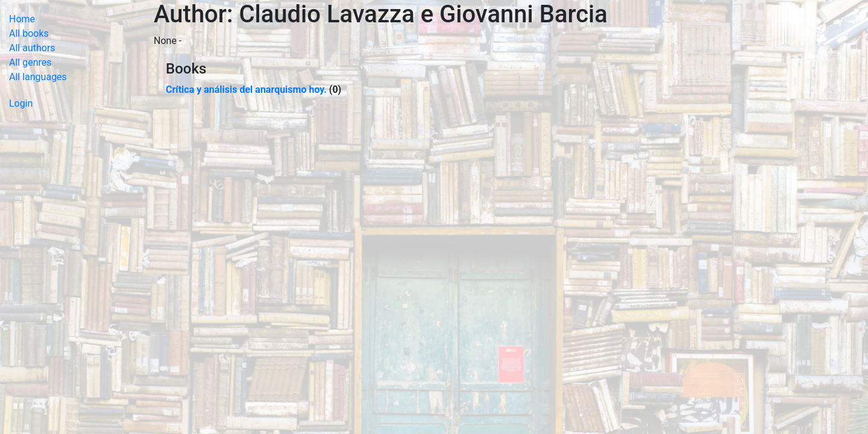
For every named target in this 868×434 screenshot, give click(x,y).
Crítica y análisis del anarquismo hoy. (246, 90)
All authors (32, 48)
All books (29, 33)
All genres (30, 62)
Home (22, 19)
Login (21, 103)
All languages (38, 77)
